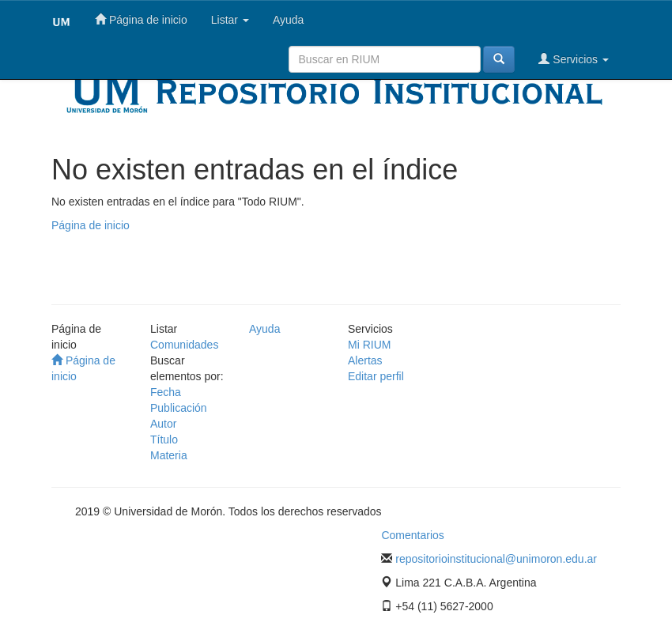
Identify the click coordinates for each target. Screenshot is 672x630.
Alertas (365, 360)
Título (164, 439)
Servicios (574, 59)
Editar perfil (376, 376)
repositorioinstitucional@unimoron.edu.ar (496, 559)
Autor (163, 424)
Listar (230, 20)
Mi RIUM (369, 345)
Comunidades (184, 345)
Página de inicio (141, 19)
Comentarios (412, 535)
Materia (169, 455)
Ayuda (288, 20)
